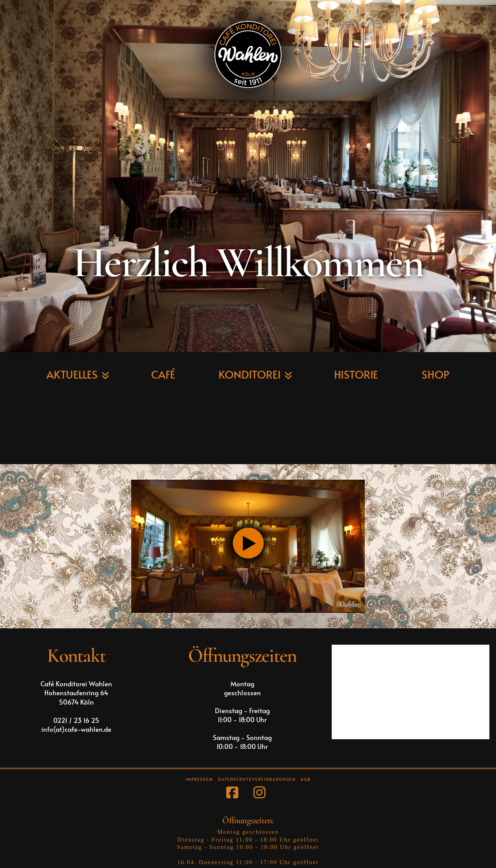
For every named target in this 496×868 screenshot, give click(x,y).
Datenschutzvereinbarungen (257, 779)
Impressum (199, 779)
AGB (306, 779)
